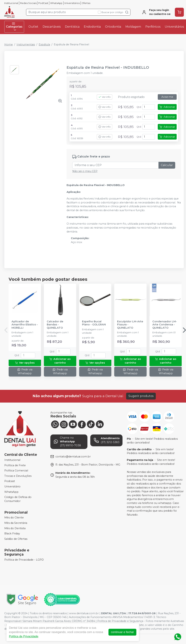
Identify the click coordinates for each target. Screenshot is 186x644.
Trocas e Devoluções (18, 476)
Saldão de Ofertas (16, 539)
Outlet (33, 27)
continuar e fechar (122, 632)
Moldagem (133, 27)
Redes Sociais (28, 3)
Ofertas (86, 3)
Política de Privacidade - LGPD (24, 560)
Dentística (72, 27)
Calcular (167, 165)
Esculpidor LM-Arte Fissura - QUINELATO (130, 325)
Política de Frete (15, 465)
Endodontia (92, 27)
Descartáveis (52, 27)
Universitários (72, 3)
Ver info (105, 97)
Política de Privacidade (24, 636)
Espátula (44, 44)
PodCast (43, 3)
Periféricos (153, 27)
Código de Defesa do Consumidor (18, 499)
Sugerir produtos (141, 396)
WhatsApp (56, 3)
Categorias (14, 27)
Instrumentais (26, 44)
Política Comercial (16, 471)
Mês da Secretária (16, 523)
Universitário (12, 486)
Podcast (10, 481)
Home (9, 44)
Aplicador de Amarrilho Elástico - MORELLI (25, 325)
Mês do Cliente (14, 518)
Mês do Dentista (15, 528)
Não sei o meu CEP (85, 171)
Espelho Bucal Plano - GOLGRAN (94, 323)
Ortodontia (113, 27)
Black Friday (12, 533)
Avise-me (167, 97)
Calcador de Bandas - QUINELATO (55, 325)
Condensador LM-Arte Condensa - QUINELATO (165, 325)
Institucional (11, 3)
